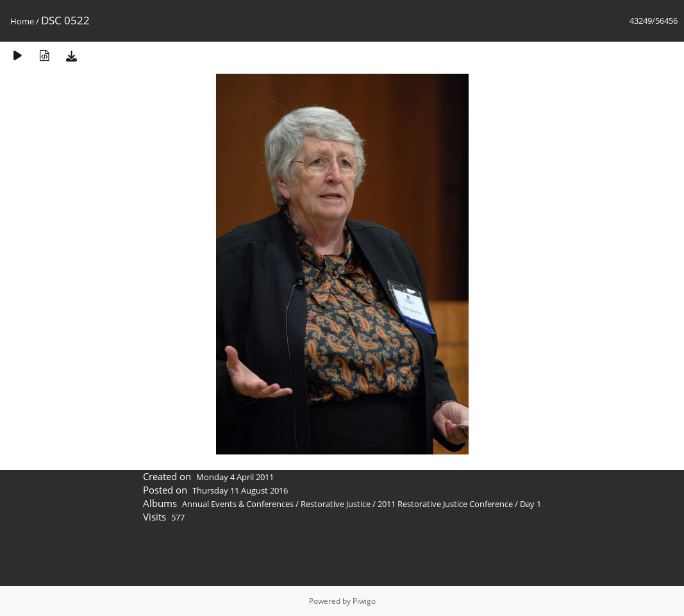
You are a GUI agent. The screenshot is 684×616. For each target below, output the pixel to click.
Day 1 (530, 504)
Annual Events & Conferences (238, 504)
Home (22, 21)
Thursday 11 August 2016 (240, 490)
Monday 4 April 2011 (235, 477)
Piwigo (364, 601)
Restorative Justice (336, 504)
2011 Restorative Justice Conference (446, 504)
